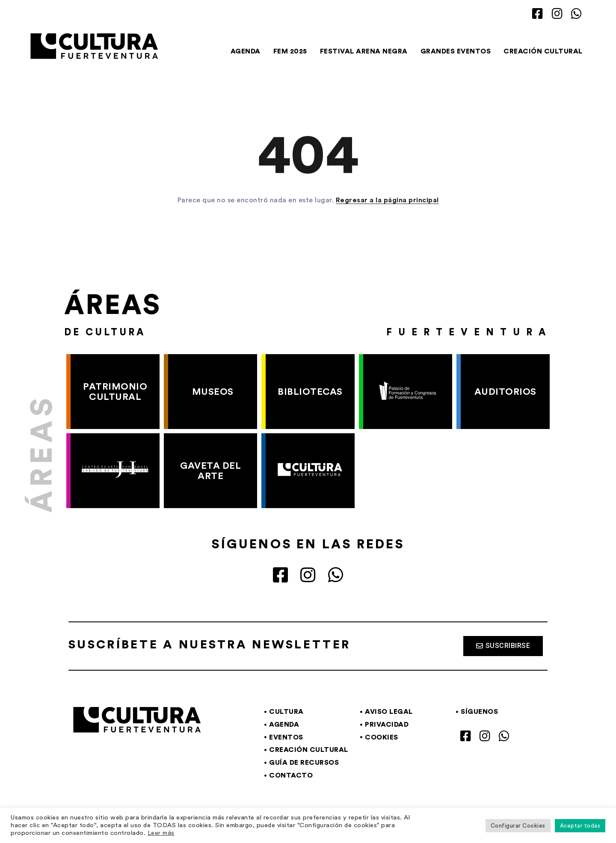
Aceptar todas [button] (580, 826)
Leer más (161, 833)
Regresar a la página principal (387, 200)
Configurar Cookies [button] (518, 826)
